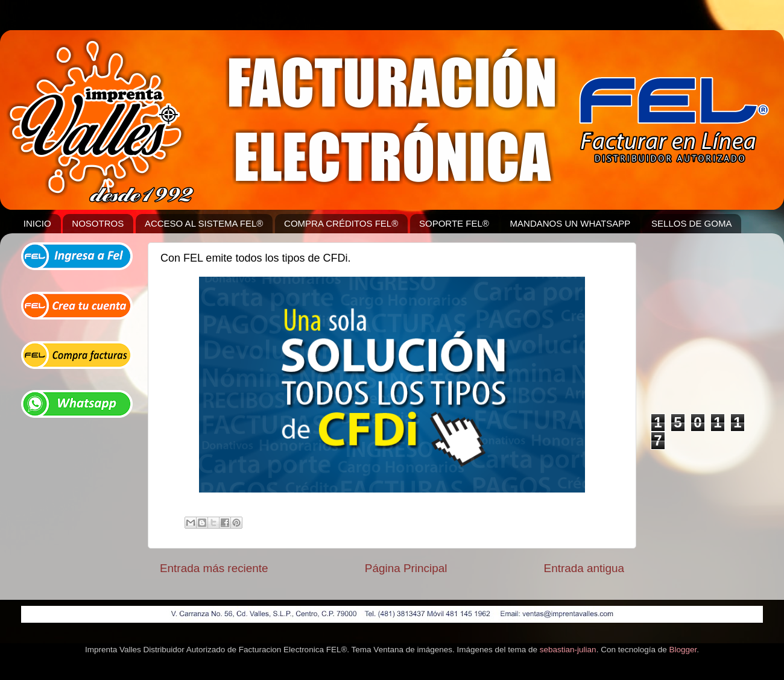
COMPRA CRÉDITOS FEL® (341, 223)
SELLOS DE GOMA (691, 223)
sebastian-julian (568, 650)
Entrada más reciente (214, 568)
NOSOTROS (98, 223)
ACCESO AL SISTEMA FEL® (204, 223)
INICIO (37, 223)
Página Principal (406, 568)
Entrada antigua (584, 568)
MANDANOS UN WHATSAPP (571, 223)
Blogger (683, 650)
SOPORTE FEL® (454, 223)
